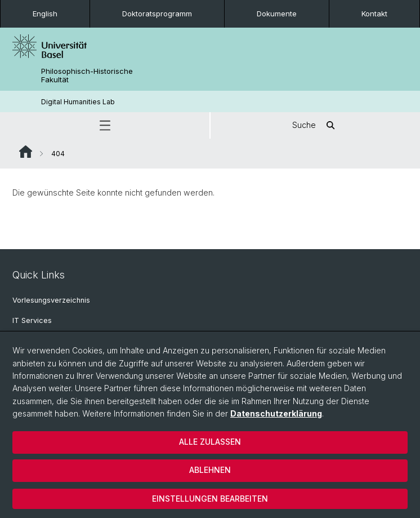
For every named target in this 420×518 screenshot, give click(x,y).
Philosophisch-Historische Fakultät (87, 76)
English (45, 14)
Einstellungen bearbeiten (210, 499)
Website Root (26, 152)
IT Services (32, 320)
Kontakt (374, 14)
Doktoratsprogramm (157, 14)
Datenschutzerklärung (276, 413)
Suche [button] (315, 125)
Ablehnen (210, 470)
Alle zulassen (210, 442)
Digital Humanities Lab (78, 102)
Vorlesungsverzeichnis (51, 300)
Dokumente (277, 14)
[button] (105, 125)
